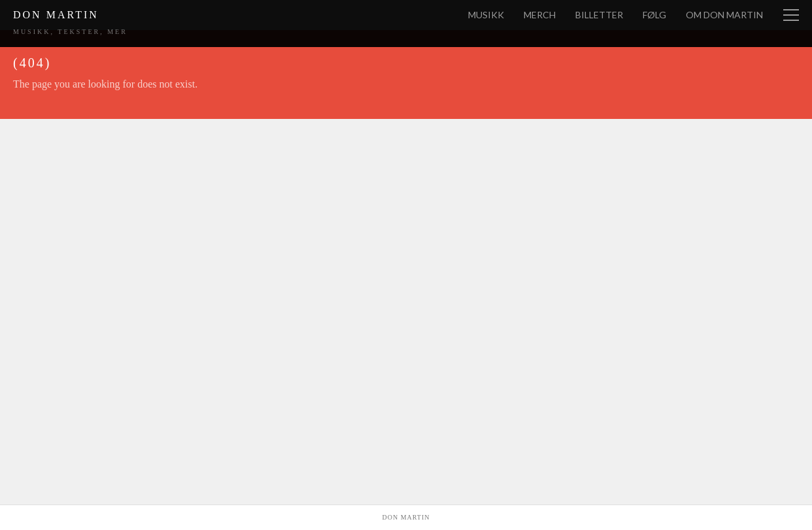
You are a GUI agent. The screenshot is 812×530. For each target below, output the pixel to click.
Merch (540, 15)
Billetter (599, 15)
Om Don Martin (724, 15)
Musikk (486, 15)
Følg (654, 15)
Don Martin (56, 15)
